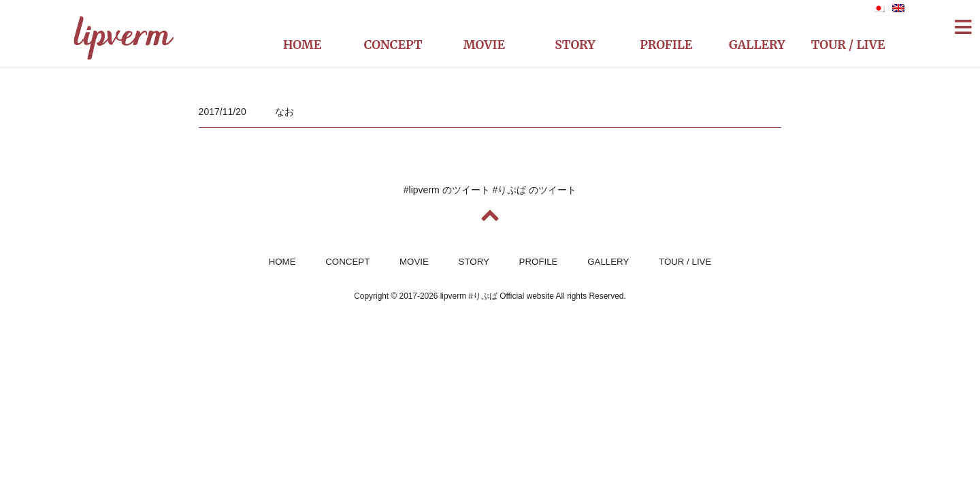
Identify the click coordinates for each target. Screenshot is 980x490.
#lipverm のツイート (447, 190)
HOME (282, 262)
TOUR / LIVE (685, 262)
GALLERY (608, 262)
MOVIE (414, 262)
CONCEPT (347, 262)
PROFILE (539, 262)
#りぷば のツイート (535, 190)
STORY (474, 262)
